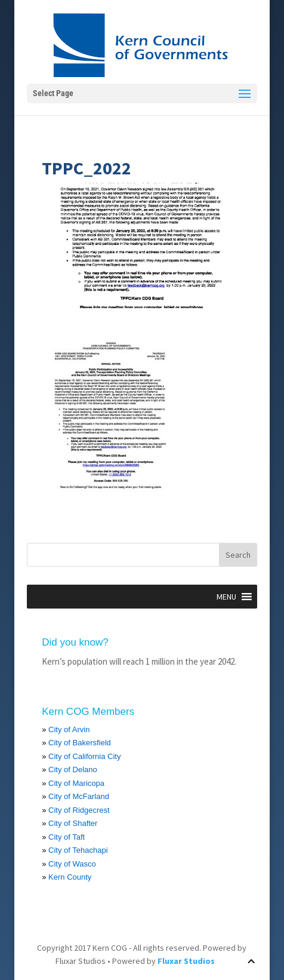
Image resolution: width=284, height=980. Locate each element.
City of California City (84, 756)
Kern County (70, 877)
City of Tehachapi (78, 850)
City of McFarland (79, 796)
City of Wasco (72, 864)
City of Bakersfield (80, 743)
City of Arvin (69, 729)
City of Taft (67, 837)
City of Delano (73, 769)
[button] (226, 597)
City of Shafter (73, 823)
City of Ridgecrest (79, 810)
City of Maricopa (76, 783)
